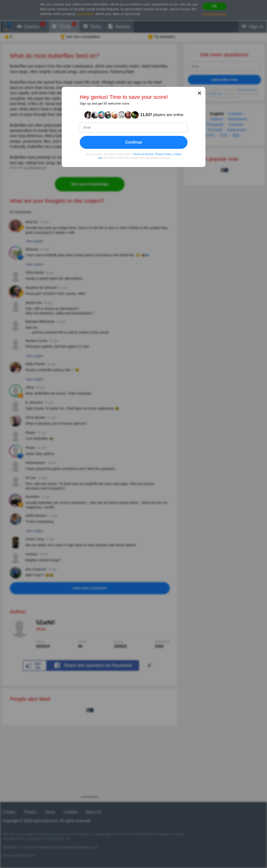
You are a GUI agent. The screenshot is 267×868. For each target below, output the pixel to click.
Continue (133, 142)
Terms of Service (143, 154)
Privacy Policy (163, 154)
